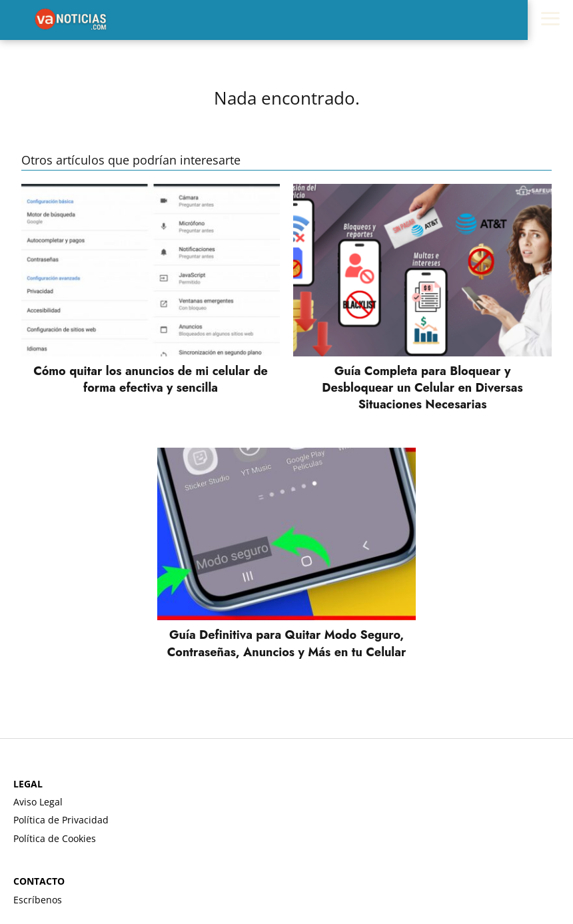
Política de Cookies (55, 838)
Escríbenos (38, 900)
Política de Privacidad (61, 820)
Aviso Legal (38, 802)
